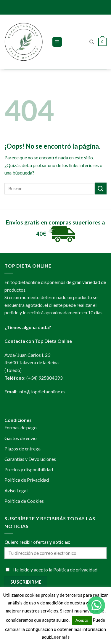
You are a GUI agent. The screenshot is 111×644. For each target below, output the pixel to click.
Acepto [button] (82, 620)
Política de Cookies (24, 501)
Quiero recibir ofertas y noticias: (37, 542)
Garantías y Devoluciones (30, 459)
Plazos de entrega (22, 449)
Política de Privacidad (27, 480)
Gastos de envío (21, 438)
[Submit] (101, 188)
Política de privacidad (75, 570)
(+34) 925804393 (44, 378)
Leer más (60, 637)
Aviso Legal (16, 490)
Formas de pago (21, 427)
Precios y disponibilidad (29, 469)
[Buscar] (92, 42)
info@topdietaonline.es (42, 391)
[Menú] (57, 42)
